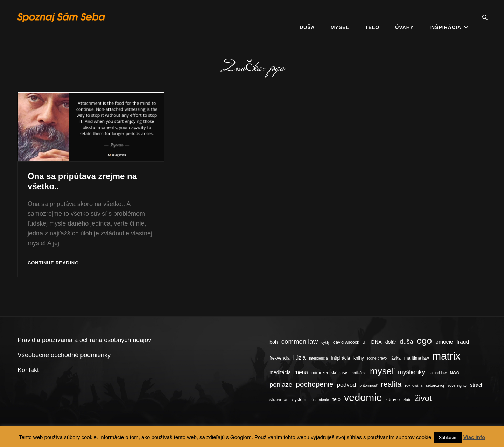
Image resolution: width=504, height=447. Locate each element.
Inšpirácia (445, 17)
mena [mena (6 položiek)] (301, 372)
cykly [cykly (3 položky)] (325, 342)
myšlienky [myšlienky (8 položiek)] (411, 372)
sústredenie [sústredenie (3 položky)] (319, 400)
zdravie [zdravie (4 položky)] (393, 400)
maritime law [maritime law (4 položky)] (417, 358)
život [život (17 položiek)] (423, 398)
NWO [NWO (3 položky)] (455, 373)
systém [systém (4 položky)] (299, 400)
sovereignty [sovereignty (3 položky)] (457, 385)
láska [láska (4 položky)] (395, 358)
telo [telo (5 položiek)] (337, 399)
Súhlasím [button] (448, 437)
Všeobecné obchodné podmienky (64, 355)
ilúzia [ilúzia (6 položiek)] (300, 358)
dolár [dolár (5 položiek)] (391, 342)
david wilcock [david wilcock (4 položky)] (346, 342)
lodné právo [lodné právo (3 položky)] (377, 358)
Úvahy (404, 17)
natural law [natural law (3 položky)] (437, 373)
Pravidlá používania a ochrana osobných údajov (84, 340)
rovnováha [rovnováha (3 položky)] (414, 385)
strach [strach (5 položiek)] (477, 385)
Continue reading (53, 263)
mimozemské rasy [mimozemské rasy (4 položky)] (329, 373)
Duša (307, 17)
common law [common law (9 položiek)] (300, 342)
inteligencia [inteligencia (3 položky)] (318, 358)
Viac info (474, 437)
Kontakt (28, 370)
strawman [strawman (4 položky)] (279, 400)
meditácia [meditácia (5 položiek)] (280, 372)
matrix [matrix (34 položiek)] (447, 356)
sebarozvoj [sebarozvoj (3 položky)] (435, 385)
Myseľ (340, 17)
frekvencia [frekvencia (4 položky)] (280, 358)
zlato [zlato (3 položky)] (407, 400)
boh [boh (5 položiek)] (274, 342)
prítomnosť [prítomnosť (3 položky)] (368, 385)
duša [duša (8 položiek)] (406, 342)
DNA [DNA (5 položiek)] (377, 342)
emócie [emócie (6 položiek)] (444, 342)
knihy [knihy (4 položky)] (359, 358)
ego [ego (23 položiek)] (425, 341)
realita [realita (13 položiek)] (391, 384)
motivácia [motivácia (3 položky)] (359, 373)
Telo (372, 17)
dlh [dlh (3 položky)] (365, 342)
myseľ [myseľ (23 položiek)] (382, 371)
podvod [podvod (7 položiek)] (347, 385)
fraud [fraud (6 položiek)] (463, 342)
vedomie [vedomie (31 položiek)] (363, 398)
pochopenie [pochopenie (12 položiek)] (314, 384)
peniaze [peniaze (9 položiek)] (281, 385)
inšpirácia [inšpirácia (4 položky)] (341, 358)
